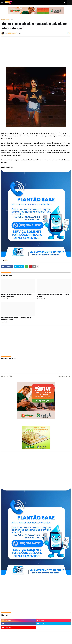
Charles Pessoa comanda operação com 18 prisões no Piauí (53, 296)
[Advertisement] (34, 52)
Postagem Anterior (8, 376)
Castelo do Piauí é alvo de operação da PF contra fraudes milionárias (17, 296)
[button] (2, 2)
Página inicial (5, 20)
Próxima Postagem (64, 376)
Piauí (12, 20)
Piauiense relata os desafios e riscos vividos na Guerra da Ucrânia (16, 319)
